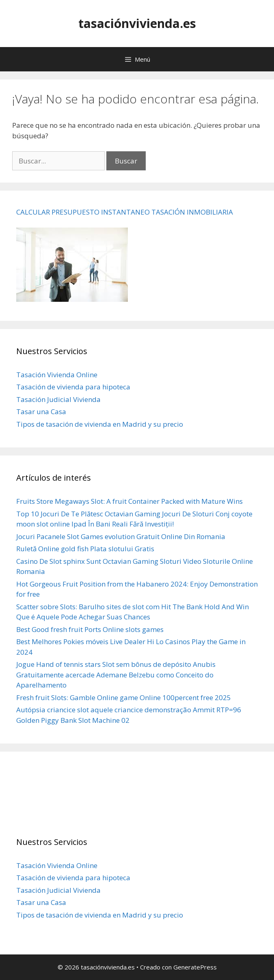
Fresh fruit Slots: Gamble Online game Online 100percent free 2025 (124, 697)
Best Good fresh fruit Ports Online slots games (90, 629)
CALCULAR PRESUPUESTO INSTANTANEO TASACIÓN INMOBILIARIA (125, 212)
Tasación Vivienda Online (57, 375)
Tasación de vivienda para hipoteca (73, 387)
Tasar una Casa (41, 412)
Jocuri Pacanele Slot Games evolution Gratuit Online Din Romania (121, 536)
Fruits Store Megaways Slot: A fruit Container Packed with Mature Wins (129, 501)
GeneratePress (195, 967)
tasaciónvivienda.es (137, 23)
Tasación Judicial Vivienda (58, 399)
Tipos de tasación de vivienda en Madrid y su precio (100, 424)
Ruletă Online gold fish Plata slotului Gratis (85, 549)
